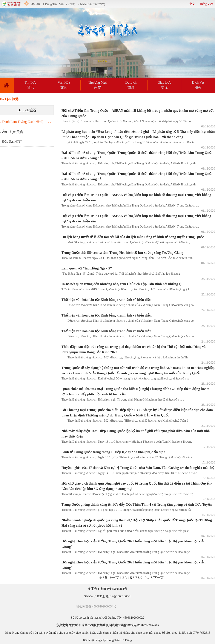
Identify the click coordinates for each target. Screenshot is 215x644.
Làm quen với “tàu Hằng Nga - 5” (87, 268)
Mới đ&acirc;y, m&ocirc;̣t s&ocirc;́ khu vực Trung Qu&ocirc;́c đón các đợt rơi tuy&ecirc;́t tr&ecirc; (126, 242)
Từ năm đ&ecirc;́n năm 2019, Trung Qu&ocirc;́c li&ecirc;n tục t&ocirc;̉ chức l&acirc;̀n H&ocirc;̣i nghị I (125, 289)
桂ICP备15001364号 (114, 589)
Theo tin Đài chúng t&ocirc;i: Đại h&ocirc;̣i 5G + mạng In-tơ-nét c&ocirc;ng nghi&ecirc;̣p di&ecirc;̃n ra (125, 379)
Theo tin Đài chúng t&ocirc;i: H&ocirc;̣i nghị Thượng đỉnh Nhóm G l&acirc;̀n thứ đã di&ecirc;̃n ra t (123, 400)
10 (145, 578)
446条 (103, 578)
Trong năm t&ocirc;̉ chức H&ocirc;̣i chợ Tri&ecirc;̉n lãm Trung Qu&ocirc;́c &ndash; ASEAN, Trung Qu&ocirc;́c (130, 206)
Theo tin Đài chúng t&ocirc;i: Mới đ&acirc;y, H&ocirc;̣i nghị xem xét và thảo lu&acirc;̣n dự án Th (125, 357)
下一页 (158, 578)
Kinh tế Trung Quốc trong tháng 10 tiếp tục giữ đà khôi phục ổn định (113, 452)
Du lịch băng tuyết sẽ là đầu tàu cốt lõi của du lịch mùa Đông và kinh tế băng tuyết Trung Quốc (133, 237)
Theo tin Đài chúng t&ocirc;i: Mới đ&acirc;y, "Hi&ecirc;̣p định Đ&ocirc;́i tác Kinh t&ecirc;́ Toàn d (125, 421)
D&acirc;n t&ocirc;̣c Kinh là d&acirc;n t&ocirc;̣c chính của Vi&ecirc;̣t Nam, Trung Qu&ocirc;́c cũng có (128, 305)
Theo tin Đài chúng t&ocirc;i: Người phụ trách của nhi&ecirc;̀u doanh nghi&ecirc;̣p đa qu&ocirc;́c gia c (125, 531)
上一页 (114, 578)
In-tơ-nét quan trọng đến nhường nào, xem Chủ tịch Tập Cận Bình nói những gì (121, 284)
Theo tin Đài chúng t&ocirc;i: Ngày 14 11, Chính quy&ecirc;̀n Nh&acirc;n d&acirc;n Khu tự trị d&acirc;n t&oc (129, 473)
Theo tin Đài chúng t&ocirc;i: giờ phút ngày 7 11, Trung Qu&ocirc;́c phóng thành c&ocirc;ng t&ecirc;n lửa (127, 510)
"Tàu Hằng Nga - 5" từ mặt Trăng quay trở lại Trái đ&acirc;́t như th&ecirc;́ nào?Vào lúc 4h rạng (121, 274)
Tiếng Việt (206, 4)
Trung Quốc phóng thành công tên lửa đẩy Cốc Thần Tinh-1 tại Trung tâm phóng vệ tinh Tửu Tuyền (137, 504)
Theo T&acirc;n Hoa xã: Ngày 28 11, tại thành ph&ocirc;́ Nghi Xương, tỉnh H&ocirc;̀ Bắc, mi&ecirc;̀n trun (127, 258)
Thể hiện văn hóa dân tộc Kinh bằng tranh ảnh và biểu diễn (107, 300)
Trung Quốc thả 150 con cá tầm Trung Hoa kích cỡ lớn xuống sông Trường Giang (122, 253)
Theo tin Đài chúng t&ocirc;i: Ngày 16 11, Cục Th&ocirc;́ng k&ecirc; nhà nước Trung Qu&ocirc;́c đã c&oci (127, 457)
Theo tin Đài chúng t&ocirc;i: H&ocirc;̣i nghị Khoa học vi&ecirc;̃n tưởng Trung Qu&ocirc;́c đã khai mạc (126, 552)
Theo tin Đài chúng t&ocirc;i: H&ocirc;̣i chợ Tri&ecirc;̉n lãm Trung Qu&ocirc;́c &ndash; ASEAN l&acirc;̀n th (129, 163)
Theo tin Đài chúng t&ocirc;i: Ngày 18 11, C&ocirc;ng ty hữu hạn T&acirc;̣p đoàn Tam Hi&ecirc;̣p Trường (127, 442)
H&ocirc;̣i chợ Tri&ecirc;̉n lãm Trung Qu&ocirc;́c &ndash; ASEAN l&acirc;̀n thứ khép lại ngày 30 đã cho (126, 121)
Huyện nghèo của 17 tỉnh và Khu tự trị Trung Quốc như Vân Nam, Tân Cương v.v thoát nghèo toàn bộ (138, 468)
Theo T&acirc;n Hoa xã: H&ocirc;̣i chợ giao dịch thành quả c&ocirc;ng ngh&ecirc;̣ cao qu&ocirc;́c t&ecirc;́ (127, 494)
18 (151, 578)
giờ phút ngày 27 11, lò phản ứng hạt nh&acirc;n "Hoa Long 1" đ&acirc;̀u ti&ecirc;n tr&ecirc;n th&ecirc (128, 142)
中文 (192, 4)
